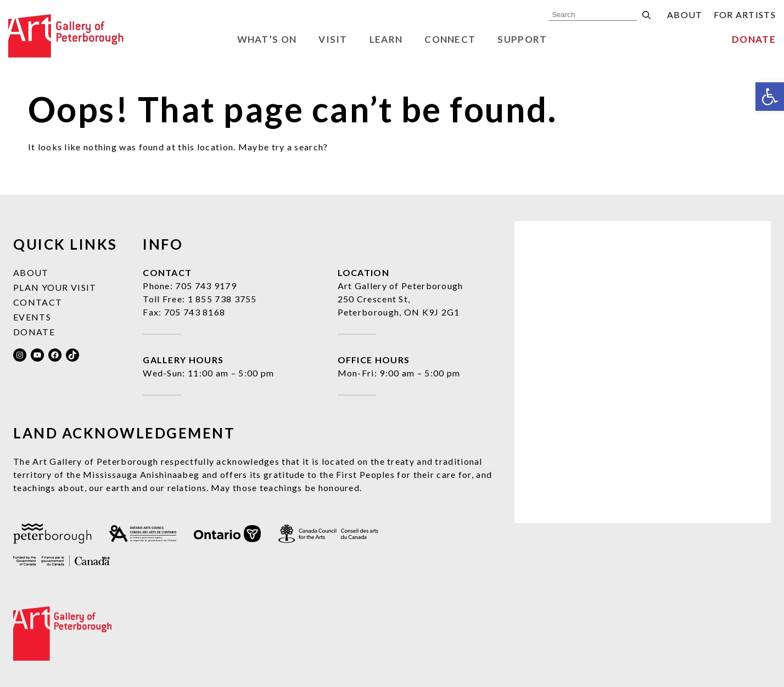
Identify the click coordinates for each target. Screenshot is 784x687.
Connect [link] (450, 39)
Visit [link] (333, 39)
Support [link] (522, 39)
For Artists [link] (745, 15)
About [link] (685, 15)
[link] (770, 97)
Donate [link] (754, 39)
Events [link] (32, 317)
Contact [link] (38, 302)
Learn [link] (386, 39)
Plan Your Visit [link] (55, 287)
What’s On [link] (267, 39)
